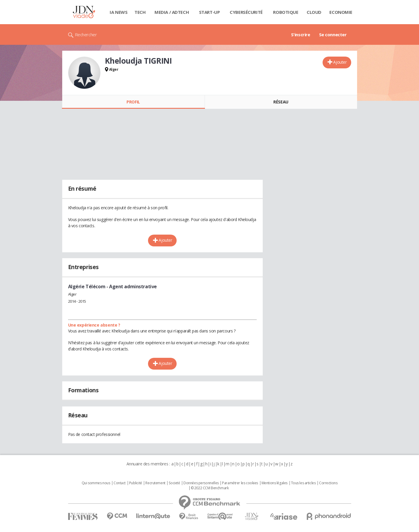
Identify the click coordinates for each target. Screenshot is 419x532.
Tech (140, 12)
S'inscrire (301, 34)
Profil (133, 102)
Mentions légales (275, 483)
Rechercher (86, 34)
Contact (120, 483)
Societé (174, 483)
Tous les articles (303, 483)
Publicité (136, 483)
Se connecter (333, 34)
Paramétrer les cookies (240, 483)
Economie (341, 12)
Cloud (314, 12)
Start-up (209, 12)
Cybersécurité (246, 12)
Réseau (281, 102)
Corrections (328, 483)
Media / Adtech (172, 12)
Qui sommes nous (96, 483)
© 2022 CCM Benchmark (210, 488)
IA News (119, 12)
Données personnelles (201, 483)
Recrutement (155, 483)
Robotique (286, 12)
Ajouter (340, 62)
